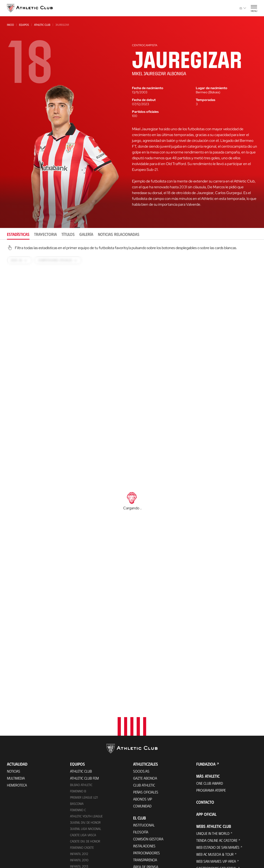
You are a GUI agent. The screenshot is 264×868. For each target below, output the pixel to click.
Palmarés (141, 811)
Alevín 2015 (78, 796)
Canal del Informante (151, 778)
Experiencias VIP (83, 835)
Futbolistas (143, 818)
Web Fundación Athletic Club (220, 787)
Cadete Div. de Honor (85, 746)
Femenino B (78, 696)
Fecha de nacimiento (148, 88)
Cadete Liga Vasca (83, 740)
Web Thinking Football (215, 794)
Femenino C (78, 714)
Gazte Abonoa (145, 683)
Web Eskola (206, 835)
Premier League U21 (84, 702)
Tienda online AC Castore (91, 861)
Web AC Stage (207, 828)
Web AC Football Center (216, 808)
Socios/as (141, 676)
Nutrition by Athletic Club (218, 842)
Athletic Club (42, 25)
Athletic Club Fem (84, 683)
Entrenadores (145, 846)
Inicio (10, 25)
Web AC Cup (205, 821)
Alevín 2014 (78, 790)
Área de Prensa (146, 771)
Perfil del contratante (152, 785)
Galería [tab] (86, 234)
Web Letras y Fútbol (213, 801)
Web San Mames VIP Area (216, 766)
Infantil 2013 (79, 771)
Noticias (14, 676)
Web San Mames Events (215, 780)
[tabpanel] (132, 493)
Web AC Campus (208, 814)
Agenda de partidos (86, 809)
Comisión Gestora (148, 743)
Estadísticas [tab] (18, 234)
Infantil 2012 (79, 758)
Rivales (139, 825)
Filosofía (141, 736)
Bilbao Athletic (81, 689)
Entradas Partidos (86, 828)
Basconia (77, 708)
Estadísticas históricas (152, 832)
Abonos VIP (143, 704)
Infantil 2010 (79, 765)
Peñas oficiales (146, 697)
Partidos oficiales (145, 112)
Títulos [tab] (68, 234)
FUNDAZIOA (206, 669)
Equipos (24, 25)
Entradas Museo (84, 842)
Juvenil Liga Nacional (86, 733)
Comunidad (142, 710)
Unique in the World (213, 738)
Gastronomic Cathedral (217, 773)
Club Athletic (144, 690)
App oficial (206, 719)
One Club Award (210, 688)
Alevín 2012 (78, 783)
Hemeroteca (17, 690)
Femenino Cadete (82, 752)
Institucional (144, 730)
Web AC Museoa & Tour (215, 759)
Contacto (205, 707)
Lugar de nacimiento (212, 88)
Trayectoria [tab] (45, 234)
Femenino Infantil (83, 777)
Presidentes (143, 839)
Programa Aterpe (211, 695)
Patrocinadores (146, 757)
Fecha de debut (144, 100)
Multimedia (16, 683)
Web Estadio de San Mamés (218, 752)
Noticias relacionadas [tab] (119, 234)
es (243, 8)
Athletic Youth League (86, 721)
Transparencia (145, 764)
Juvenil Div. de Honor (85, 727)
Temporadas (206, 100)
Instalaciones (144, 750)
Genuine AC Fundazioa (88, 802)
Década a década (147, 804)
